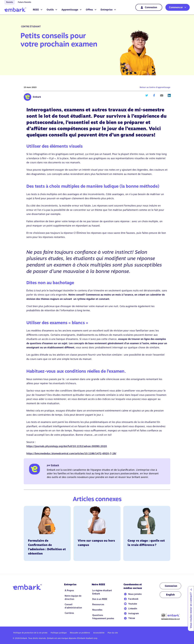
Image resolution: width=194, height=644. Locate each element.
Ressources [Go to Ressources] (98, 604)
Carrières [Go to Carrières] (69, 613)
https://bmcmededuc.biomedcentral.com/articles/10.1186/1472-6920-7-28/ (71, 453)
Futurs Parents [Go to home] (25, 2)
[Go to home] (15, 10)
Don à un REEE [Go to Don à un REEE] (100, 599)
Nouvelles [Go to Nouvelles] (97, 610)
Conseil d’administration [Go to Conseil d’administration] (73, 606)
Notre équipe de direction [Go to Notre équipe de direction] (73, 597)
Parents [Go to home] (10, 2)
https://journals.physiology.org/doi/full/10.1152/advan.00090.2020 (67, 446)
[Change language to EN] (170, 595)
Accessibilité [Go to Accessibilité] (99, 633)
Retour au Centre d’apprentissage (155, 87)
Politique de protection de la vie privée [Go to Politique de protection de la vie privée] (30, 633)
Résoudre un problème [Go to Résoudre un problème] (80, 633)
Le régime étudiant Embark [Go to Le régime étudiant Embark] (102, 592)
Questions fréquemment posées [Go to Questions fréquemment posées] (103, 617)
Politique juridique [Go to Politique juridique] (59, 633)
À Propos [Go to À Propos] (69, 590)
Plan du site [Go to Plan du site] (113, 633)
